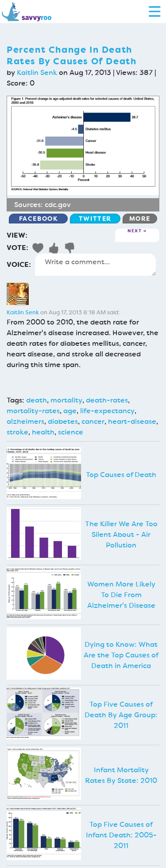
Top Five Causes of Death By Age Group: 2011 (121, 715)
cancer (93, 421)
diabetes (63, 421)
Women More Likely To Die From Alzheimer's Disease (121, 595)
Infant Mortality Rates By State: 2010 (121, 775)
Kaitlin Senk (37, 72)
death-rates (107, 400)
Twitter (95, 219)
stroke (17, 432)
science (71, 432)
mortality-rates (33, 411)
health (43, 432)
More (140, 219)
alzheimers (25, 421)
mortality (66, 400)
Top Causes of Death (121, 475)
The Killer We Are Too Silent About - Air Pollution (121, 534)
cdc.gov (58, 205)
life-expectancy (107, 411)
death (37, 400)
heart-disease (132, 421)
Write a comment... (95, 265)
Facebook (39, 219)
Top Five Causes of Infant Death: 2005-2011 (121, 835)
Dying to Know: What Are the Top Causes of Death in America (121, 655)
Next (135, 231)
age (70, 411)
